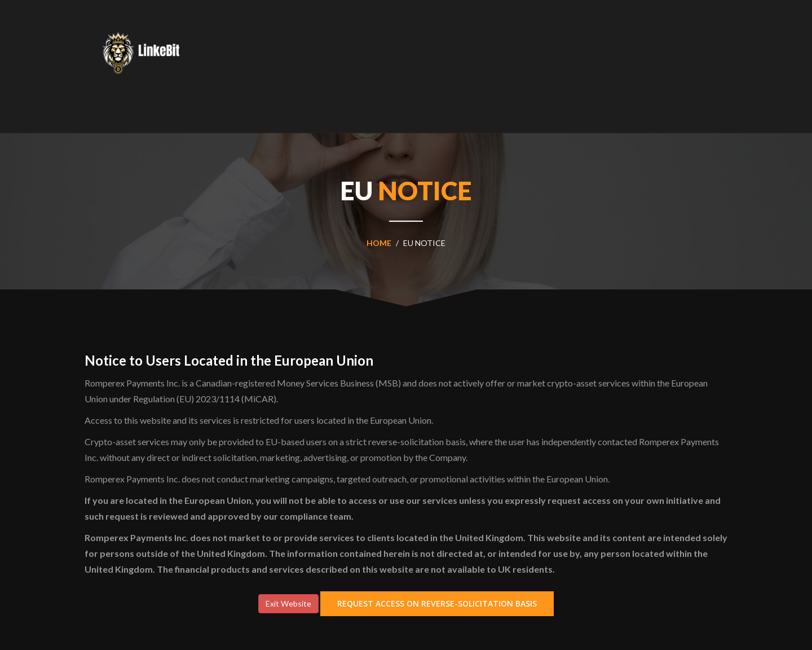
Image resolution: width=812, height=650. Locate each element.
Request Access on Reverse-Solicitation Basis (437, 603)
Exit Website (288, 603)
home (379, 243)
